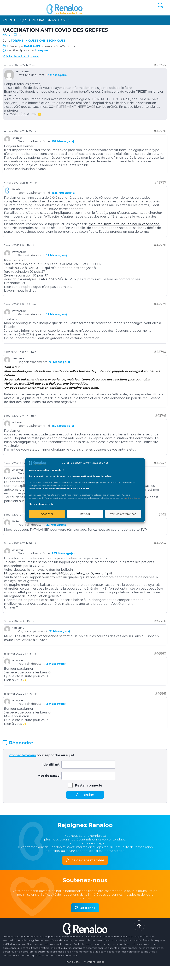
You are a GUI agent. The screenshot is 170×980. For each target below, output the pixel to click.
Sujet (22, 20)
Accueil (8, 20)
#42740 (160, 352)
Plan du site (73, 962)
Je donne (88, 908)
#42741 (160, 416)
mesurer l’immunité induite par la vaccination (124, 224)
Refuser (85, 514)
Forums (17, 41)
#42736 (160, 131)
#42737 (160, 182)
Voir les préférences (123, 514)
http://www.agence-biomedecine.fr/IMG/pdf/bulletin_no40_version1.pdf (58, 573)
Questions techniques (47, 41)
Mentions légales (94, 962)
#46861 (160, 694)
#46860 (160, 654)
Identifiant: (52, 765)
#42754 (160, 543)
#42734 (160, 65)
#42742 (160, 463)
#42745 (160, 514)
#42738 (160, 245)
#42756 (160, 621)
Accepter (47, 514)
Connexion (85, 795)
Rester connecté (89, 785)
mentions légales (132, 498)
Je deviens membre (88, 860)
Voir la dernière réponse (21, 56)
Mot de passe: (49, 776)
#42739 (160, 304)
